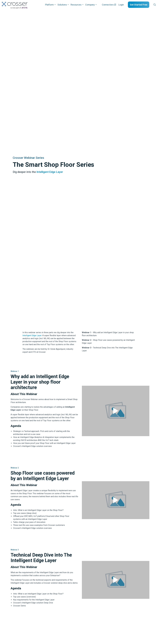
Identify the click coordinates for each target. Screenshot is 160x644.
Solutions (62, 5)
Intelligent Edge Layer (50, 172)
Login (121, 5)
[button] (116, 411)
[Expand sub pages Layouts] (159, 5)
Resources (76, 5)
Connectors (109, 5)
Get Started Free (139, 5)
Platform (49, 5)
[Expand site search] (155, 5)
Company (90, 5)
